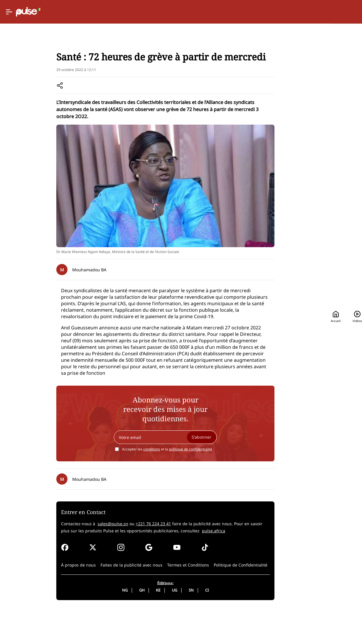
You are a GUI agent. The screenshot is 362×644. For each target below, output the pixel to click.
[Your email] (141, 472)
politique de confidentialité (166, 484)
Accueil (242, 12)
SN (167, 625)
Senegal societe (75, 77)
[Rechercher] (309, 12)
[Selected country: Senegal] (204, 12)
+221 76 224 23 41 (122, 558)
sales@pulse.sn (82, 558)
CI (183, 625)
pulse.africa (165, 565)
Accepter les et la (143, 484)
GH (118, 625)
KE (134, 625)
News (50, 77)
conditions (127, 484)
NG (101, 625)
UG (150, 625)
